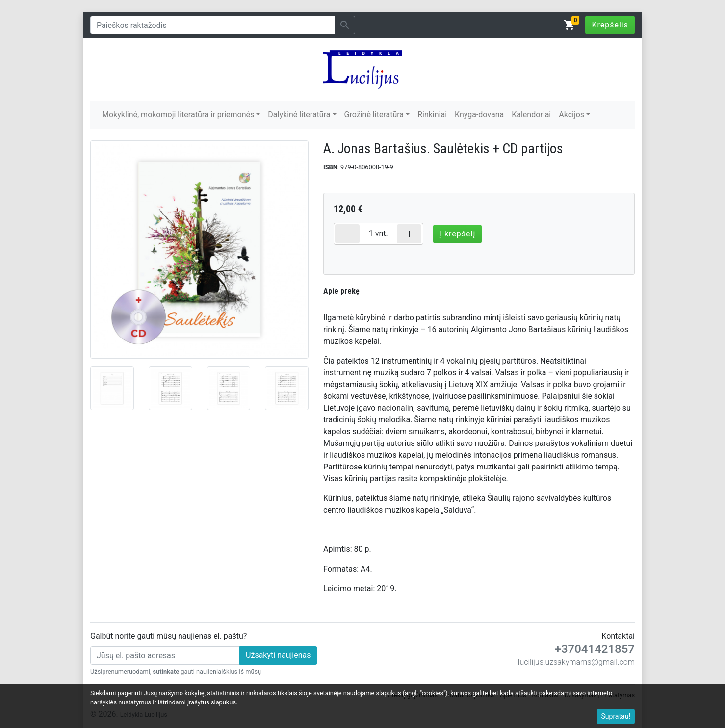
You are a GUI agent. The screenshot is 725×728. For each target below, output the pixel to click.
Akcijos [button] (571, 115)
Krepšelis (610, 25)
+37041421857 (595, 649)
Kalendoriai (531, 115)
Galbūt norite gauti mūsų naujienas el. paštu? (168, 636)
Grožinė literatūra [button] (374, 115)
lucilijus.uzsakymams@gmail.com (576, 662)
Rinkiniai (432, 115)
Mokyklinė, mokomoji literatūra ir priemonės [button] (178, 115)
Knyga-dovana (479, 115)
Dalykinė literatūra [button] (299, 115)
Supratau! (616, 716)
